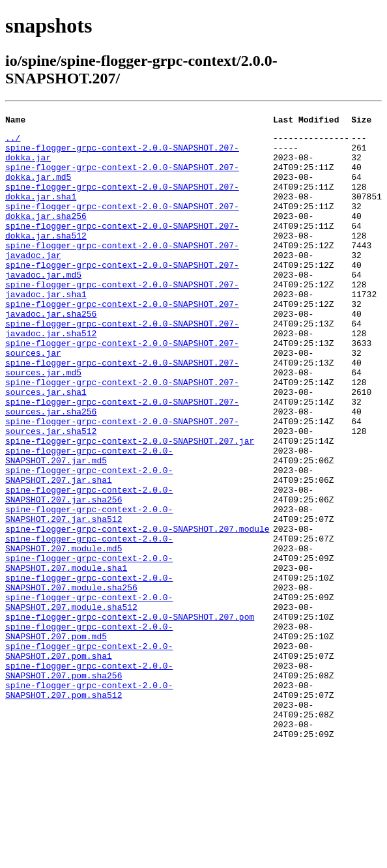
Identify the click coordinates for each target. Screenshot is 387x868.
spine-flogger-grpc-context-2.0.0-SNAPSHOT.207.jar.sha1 (89, 546)
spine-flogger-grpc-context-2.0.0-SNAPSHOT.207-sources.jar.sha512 (122, 487)
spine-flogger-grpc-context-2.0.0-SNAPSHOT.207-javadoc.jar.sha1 (122, 323)
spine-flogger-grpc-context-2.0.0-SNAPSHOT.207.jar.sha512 (89, 593)
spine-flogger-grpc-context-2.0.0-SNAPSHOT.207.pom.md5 (89, 734)
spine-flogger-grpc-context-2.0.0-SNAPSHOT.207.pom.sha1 (89, 757)
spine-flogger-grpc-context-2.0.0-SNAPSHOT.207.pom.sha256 (89, 781)
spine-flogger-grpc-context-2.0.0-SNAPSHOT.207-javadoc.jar (122, 276)
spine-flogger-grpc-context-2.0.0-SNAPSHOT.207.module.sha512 (89, 699)
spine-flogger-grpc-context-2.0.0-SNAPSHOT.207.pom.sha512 (89, 804)
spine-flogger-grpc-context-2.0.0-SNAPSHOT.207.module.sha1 (89, 652)
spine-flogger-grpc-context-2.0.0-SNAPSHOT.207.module (137, 611)
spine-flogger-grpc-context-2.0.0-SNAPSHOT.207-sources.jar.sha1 (122, 441)
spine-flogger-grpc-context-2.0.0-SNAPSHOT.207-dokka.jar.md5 (122, 182)
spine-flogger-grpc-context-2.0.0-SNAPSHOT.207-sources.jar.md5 (122, 417)
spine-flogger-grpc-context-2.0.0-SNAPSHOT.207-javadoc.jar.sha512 (122, 370)
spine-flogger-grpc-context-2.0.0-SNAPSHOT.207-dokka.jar (122, 159)
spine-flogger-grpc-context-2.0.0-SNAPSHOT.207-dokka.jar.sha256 (122, 229)
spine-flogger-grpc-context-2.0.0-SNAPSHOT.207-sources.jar (122, 394)
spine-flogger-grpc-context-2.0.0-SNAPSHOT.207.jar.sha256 (89, 570)
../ (13, 141)
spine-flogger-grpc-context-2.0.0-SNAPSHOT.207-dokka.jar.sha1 (122, 206)
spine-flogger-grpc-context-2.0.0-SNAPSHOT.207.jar (130, 505)
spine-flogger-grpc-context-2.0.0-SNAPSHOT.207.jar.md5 (89, 523)
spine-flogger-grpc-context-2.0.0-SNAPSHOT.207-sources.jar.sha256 (122, 464)
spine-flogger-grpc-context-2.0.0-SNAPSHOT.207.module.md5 (89, 628)
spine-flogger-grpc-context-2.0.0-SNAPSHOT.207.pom (130, 716)
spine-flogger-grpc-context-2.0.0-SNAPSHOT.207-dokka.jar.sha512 (122, 253)
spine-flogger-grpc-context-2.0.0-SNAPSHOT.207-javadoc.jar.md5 (122, 300)
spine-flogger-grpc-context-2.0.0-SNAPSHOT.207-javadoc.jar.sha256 (122, 347)
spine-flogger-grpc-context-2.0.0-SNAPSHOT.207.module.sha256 (89, 675)
